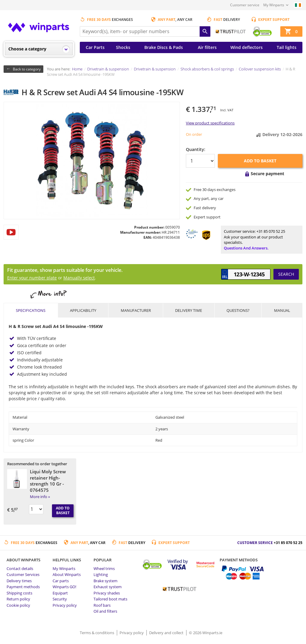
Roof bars (102, 605)
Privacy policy (65, 605)
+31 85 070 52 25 (271, 231)
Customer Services (23, 574)
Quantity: (196, 149)
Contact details (20, 568)
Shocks (123, 47)
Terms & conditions (97, 633)
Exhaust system (108, 587)
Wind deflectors (247, 47)
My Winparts (274, 5)
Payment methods (23, 587)
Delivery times (19, 581)
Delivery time (189, 310)
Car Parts (95, 47)
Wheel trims (104, 568)
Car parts (61, 581)
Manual (282, 310)
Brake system (105, 581)
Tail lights (287, 47)
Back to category (27, 69)
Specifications (31, 310)
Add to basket (260, 161)
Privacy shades (107, 593)
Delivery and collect (167, 633)
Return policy (18, 599)
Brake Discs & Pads (164, 47)
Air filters (207, 47)
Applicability (83, 310)
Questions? (238, 310)
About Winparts (67, 574)
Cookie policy (18, 605)
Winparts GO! (64, 587)
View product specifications (210, 123)
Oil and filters (105, 611)
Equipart (60, 593)
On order (194, 134)
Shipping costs (19, 593)
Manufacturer (136, 310)
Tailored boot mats (110, 599)
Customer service (245, 5)
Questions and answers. (246, 248)
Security (60, 599)
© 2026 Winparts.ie (206, 633)
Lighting (101, 574)
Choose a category (27, 49)
